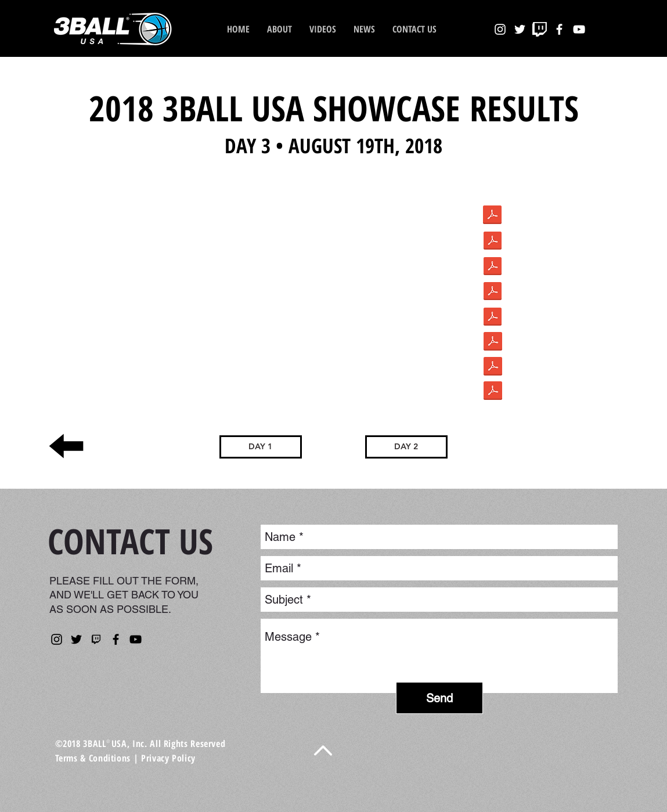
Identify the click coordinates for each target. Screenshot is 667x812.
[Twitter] (76, 639)
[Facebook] (116, 639)
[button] (364, 29)
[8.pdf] (493, 267)
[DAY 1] (261, 447)
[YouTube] (136, 639)
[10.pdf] (493, 318)
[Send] (439, 698)
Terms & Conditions (93, 758)
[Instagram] (57, 639)
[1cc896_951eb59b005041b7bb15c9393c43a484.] (492, 216)
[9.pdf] (493, 292)
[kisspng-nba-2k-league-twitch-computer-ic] (96, 639)
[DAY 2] (406, 447)
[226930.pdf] (493, 392)
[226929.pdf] (493, 342)
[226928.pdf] (493, 367)
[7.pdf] (493, 242)
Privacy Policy (168, 758)
